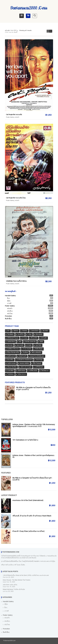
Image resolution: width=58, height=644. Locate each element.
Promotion (8, 316)
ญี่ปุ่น (9, 301)
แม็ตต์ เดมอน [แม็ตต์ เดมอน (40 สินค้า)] (21, 371)
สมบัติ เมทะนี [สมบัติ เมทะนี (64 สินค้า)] (11, 356)
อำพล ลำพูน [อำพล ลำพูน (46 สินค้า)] (39, 360)
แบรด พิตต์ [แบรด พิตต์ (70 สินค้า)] (10, 371)
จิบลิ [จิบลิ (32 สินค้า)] (20, 342)
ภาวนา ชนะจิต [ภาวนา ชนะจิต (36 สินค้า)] (27, 349)
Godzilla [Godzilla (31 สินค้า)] (25, 331)
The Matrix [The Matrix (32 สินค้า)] (10, 334)
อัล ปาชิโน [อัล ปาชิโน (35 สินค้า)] (10, 360)
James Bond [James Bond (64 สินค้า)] (35, 331)
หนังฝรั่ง (17, 117)
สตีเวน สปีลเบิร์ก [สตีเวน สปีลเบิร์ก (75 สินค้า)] (36, 353)
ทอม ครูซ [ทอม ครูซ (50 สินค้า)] (10, 345)
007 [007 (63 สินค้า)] (8, 331)
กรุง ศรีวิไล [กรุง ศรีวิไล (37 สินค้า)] (21, 334)
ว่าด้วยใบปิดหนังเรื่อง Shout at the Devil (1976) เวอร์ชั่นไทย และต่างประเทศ (26, 575)
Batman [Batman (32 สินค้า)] (16, 331)
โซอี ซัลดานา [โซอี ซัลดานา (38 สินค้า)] (45, 371)
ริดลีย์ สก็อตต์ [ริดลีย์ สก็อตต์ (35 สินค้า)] (39, 349)
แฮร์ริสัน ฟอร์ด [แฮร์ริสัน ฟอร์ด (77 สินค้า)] (33, 371)
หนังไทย (10, 314)
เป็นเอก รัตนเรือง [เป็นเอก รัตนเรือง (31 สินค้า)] (12, 367)
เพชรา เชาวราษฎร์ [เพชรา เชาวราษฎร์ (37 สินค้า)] (26, 367)
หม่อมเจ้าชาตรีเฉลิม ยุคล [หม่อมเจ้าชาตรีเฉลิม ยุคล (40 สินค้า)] (37, 356)
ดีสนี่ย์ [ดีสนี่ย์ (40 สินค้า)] (41, 342)
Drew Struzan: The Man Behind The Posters (17, 580)
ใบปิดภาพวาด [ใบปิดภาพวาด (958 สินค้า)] (22, 374)
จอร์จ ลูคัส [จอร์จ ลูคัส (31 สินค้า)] (44, 338)
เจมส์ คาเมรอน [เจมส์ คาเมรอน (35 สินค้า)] (11, 363)
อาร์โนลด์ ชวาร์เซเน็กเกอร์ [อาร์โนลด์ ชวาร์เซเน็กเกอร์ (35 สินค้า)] (24, 360)
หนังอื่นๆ (10, 311)
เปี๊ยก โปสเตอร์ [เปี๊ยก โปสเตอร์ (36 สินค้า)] (37, 363)
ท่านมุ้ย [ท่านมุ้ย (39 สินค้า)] (29, 345)
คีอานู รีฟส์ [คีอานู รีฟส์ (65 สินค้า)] (34, 338)
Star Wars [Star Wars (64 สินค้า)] (45, 331)
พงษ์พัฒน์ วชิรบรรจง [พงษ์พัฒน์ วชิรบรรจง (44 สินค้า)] (13, 349)
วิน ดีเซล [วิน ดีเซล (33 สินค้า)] (25, 353)
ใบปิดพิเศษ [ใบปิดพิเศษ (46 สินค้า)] (10, 374)
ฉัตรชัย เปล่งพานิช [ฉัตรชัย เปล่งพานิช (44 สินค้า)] (30, 342)
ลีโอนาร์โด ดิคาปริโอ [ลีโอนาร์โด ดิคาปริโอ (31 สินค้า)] (13, 353)
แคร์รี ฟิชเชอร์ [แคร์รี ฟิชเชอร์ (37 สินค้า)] (39, 367)
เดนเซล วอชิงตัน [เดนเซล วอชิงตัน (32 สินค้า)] (24, 363)
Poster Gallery (10, 117)
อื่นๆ (8, 298)
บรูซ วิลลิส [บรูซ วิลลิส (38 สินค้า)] (38, 345)
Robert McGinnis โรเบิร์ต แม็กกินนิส (14, 590)
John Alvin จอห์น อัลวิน (10, 585)
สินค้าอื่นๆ (8, 319)
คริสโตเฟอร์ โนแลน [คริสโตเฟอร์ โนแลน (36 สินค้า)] (13, 338)
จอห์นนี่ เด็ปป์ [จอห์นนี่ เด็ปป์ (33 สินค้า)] (11, 342)
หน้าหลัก (7, 31)
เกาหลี (9, 303)
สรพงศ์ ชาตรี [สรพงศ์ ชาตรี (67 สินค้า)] (22, 356)
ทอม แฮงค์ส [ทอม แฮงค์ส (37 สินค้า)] (20, 345)
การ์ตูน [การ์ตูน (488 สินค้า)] (30, 334)
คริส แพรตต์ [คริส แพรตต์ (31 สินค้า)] (39, 334)
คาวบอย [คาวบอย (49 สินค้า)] (25, 338)
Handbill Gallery (10, 296)
